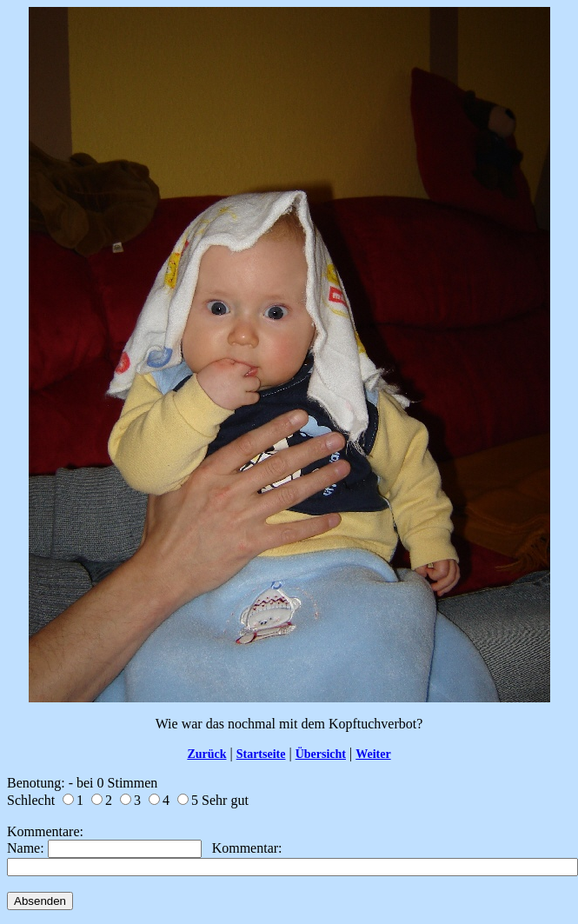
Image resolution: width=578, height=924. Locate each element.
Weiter (373, 754)
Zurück (206, 754)
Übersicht (321, 754)
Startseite (261, 754)
